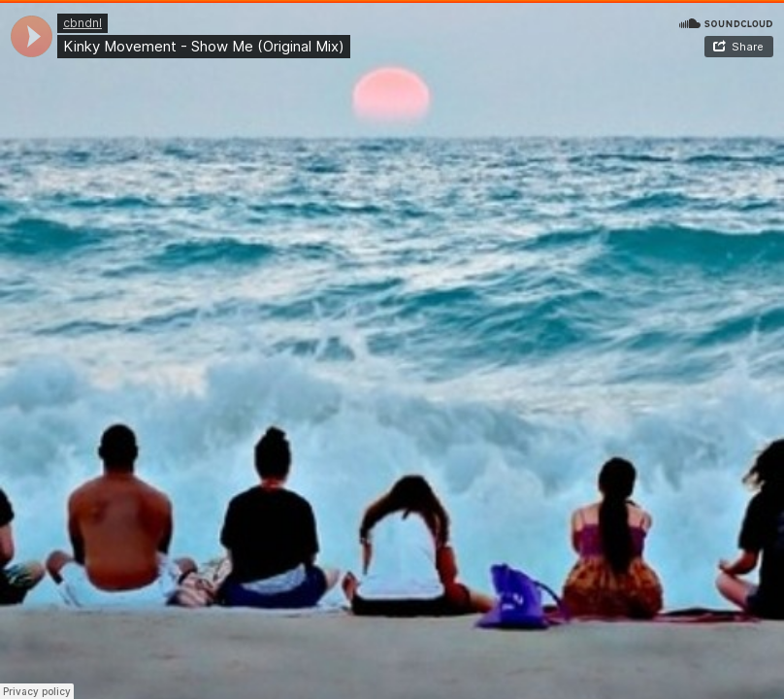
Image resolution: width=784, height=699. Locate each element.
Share (748, 47)
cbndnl (82, 23)
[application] (32, 36)
